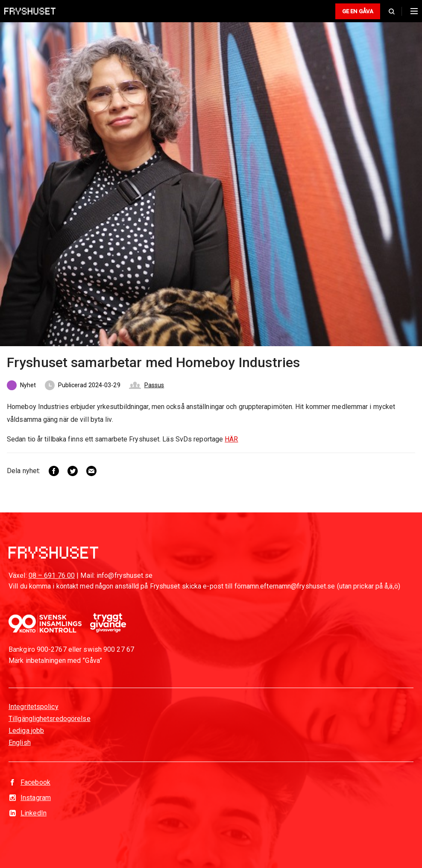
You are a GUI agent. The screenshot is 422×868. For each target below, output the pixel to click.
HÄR (231, 439)
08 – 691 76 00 (52, 575)
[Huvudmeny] (412, 11)
